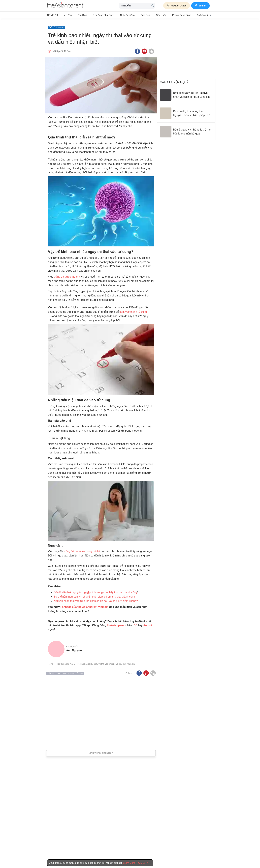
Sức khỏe (151, 15)
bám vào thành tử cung (133, 309)
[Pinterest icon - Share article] (144, 49)
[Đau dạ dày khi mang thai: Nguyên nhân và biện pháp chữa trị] (186, 110)
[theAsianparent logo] (65, 6)
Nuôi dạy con (121, 15)
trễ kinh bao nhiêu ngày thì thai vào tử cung (65, 670)
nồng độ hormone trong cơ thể (82, 549)
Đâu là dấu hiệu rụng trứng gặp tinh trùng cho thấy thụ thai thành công (95, 590)
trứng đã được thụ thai (67, 274)
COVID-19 (52, 15)
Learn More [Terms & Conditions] (129, 863)
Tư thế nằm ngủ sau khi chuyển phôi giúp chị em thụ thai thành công (94, 594)
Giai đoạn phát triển (98, 15)
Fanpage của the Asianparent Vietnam (84, 604)
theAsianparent (117, 623)
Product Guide (177, 6)
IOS (135, 623)
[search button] (153, 6)
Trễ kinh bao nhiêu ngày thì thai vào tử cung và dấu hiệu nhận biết (106, 661)
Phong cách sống (170, 15)
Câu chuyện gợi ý (174, 79)
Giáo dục (137, 15)
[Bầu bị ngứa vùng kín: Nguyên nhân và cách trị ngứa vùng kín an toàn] (186, 92)
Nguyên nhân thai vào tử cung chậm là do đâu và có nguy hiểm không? (96, 598)
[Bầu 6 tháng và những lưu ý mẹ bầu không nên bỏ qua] (186, 129)
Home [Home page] (51, 661)
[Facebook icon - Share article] (137, 49)
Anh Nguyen (74, 648)
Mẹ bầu (66, 15)
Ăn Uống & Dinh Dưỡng (196, 15)
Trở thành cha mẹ (56, 24)
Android (148, 623)
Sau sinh (79, 15)
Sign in (200, 5)
